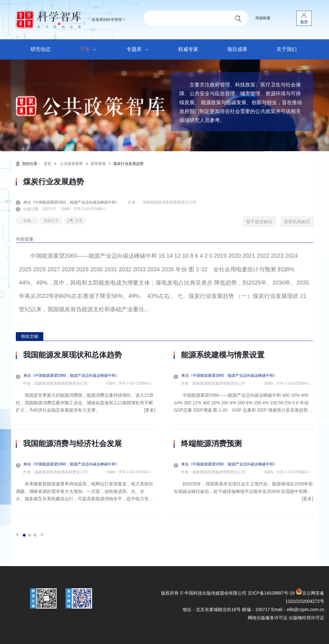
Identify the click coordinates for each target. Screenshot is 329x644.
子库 (90, 50)
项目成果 (237, 49)
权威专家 (188, 49)
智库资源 (98, 164)
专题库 (139, 50)
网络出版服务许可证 (268, 618)
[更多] (150, 410)
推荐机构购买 (297, 222)
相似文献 (30, 336)
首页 (47, 164)
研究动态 (40, 49)
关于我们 (287, 49)
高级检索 (263, 18)
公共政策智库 (71, 164)
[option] (86, 434)
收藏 (27, 221)
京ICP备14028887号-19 (271, 593)
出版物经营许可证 (307, 618)
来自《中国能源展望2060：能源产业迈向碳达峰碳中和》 (75, 202)
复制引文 (51, 221)
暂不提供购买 (259, 222)
